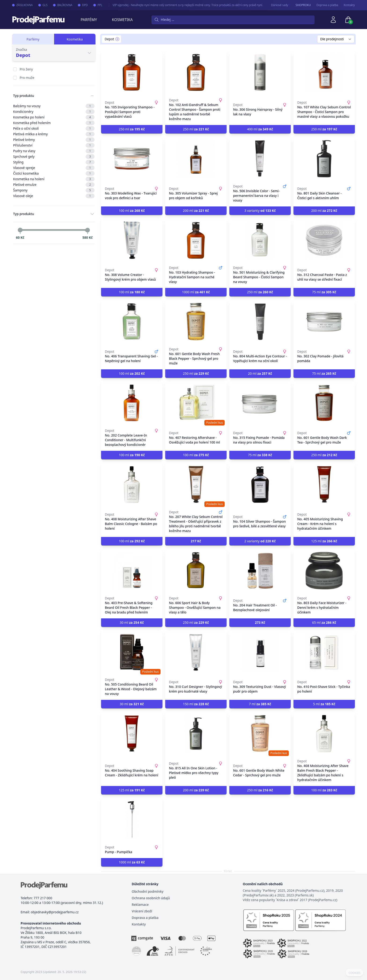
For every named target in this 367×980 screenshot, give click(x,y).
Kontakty (349, 5)
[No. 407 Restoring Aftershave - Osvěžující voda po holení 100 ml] (196, 403)
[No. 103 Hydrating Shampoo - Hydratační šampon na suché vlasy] (196, 240)
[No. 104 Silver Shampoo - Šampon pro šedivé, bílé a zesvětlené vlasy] (260, 484)
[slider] (20, 230)
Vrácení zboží (142, 911)
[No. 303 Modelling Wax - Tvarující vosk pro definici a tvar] (132, 159)
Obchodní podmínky (148, 891)
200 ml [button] (196, 211)
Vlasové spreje (54, 168)
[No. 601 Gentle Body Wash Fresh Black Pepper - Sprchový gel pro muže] (196, 322)
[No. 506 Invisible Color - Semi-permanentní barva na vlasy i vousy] (260, 159)
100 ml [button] (132, 211)
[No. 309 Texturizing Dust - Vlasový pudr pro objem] (260, 652)
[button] (196, 541)
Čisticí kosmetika (54, 173)
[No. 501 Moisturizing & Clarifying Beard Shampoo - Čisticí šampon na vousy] (260, 240)
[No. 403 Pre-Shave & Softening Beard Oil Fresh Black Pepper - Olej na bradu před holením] (132, 571)
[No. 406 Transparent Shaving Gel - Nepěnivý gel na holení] (132, 322)
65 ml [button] (324, 622)
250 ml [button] (132, 129)
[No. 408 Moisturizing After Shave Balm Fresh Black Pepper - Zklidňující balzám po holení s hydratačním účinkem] (324, 734)
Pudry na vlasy (54, 151)
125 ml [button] (324, 541)
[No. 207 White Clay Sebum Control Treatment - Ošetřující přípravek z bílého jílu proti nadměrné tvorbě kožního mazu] (196, 484)
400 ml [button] (260, 129)
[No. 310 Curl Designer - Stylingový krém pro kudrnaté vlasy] (196, 652)
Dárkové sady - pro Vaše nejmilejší (287, 5)
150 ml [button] (196, 704)
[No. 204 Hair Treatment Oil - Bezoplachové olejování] (260, 571)
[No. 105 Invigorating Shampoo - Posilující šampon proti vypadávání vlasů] (132, 73)
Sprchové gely (54, 157)
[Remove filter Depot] (117, 39)
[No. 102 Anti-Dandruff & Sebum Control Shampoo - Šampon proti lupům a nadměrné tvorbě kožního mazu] (196, 73)
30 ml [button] (132, 622)
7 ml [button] (260, 704)
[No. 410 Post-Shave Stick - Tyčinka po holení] (324, 652)
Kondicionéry (54, 112)
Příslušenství (54, 145)
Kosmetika (122, 20)
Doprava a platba (327, 5)
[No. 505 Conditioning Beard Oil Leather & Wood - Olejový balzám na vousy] (132, 652)
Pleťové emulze (54, 185)
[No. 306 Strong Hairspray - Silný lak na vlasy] (260, 73)
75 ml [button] (324, 292)
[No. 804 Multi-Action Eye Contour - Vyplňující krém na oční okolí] (260, 322)
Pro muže (27, 78)
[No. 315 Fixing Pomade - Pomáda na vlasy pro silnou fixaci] (260, 403)
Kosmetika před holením (54, 123)
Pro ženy (26, 69)
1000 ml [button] (196, 292)
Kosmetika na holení (54, 179)
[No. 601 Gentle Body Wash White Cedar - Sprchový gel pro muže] (260, 734)
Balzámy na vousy (54, 106)
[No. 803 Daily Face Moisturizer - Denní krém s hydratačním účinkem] (324, 571)
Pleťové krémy (54, 140)
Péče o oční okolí (54, 128)
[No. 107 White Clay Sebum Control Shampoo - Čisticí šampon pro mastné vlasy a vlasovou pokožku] (324, 73)
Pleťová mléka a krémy (54, 134)
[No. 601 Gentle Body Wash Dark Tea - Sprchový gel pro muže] (324, 403)
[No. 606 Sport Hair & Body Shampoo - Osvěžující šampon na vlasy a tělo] (196, 571)
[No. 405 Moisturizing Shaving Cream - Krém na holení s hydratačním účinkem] (324, 484)
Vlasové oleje (54, 196)
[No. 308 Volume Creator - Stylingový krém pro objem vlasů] (132, 240)
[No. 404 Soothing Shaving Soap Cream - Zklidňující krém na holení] (132, 734)
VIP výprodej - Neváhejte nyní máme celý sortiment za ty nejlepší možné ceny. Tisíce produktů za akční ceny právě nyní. (183, 5)
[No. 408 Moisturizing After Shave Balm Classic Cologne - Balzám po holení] (132, 484)
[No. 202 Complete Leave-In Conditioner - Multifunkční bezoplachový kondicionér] (132, 403)
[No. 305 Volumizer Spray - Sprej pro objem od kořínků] (196, 159)
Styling (54, 162)
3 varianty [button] (260, 211)
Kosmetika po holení (54, 117)
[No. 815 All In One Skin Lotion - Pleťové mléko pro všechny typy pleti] (196, 734)
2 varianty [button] (260, 541)
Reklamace (140, 905)
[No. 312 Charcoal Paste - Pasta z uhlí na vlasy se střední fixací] (324, 240)
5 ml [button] (324, 704)
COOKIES (354, 973)
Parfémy (89, 20)
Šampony (54, 190)
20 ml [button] (260, 373)
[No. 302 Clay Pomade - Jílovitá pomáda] (324, 322)
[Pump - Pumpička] (132, 820)
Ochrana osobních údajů (151, 898)
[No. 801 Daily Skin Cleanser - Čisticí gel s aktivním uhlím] (324, 159)
